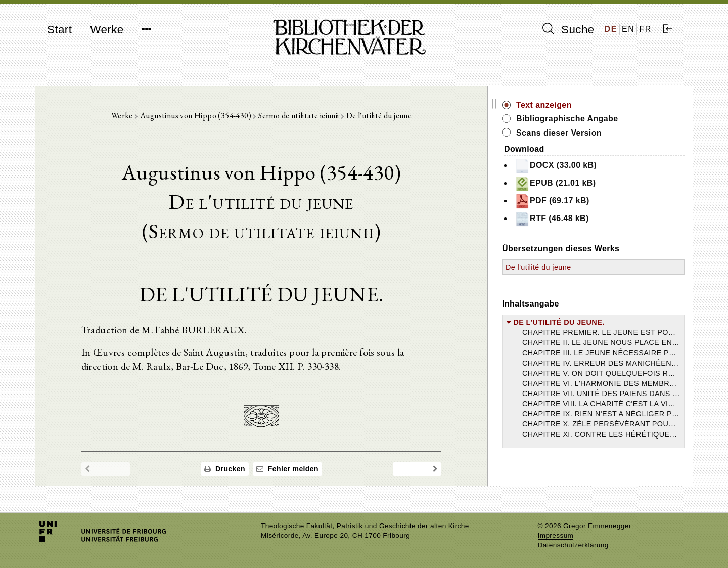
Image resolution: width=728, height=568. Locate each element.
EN (628, 29)
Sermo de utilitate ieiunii (320, 117)
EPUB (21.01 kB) (596, 184)
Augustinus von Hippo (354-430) (217, 117)
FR (645, 29)
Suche (568, 29)
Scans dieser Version (600, 133)
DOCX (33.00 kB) (597, 166)
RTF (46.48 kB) (593, 219)
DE (611, 29)
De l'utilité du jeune (579, 267)
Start (59, 30)
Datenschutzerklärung (573, 545)
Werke (107, 30)
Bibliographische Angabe (608, 119)
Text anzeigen (585, 105)
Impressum (556, 535)
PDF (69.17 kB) (593, 201)
